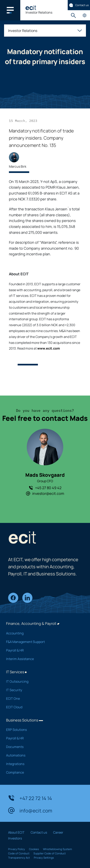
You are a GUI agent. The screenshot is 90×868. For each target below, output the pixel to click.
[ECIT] (31, 8)
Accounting (42, 633)
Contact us (79, 5)
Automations (42, 755)
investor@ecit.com (45, 493)
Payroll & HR (42, 650)
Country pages (84, 15)
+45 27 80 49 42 (45, 488)
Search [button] (73, 15)
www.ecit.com (49, 348)
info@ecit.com (30, 810)
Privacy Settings (44, 858)
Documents (42, 747)
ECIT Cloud (42, 707)
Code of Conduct (19, 853)
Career (58, 832)
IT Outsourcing (42, 681)
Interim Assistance (42, 659)
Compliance (42, 772)
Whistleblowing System (57, 849)
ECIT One (42, 699)
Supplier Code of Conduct (50, 853)
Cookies (34, 849)
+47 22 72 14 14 (30, 798)
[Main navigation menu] (10, 10)
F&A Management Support (42, 642)
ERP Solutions (42, 730)
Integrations (42, 764)
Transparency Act (19, 858)
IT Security (42, 690)
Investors (15, 838)
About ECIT (16, 832)
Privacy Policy (17, 849)
